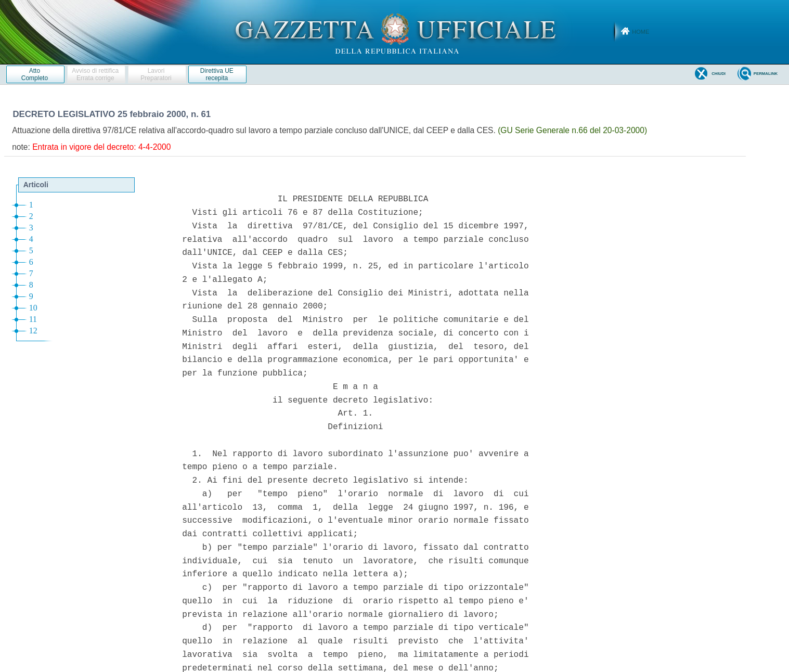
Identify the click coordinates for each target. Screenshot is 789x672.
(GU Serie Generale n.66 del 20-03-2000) (572, 130)
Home (641, 32)
